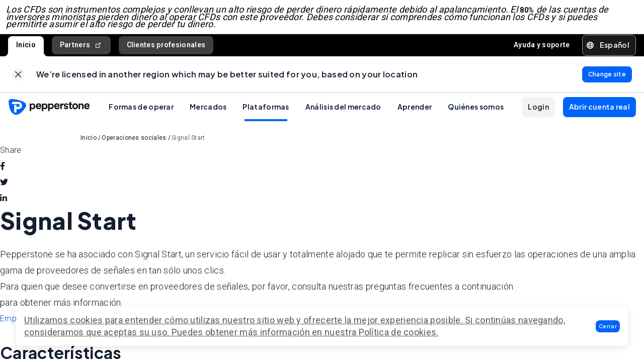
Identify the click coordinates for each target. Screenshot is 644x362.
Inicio (26, 49)
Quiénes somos (476, 115)
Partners (81, 49)
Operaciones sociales (134, 146)
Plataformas (266, 115)
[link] (18, 80)
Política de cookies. (399, 332)
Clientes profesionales (166, 49)
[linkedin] (4, 207)
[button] (608, 326)
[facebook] (3, 174)
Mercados (208, 115)
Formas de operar (141, 115)
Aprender (415, 115)
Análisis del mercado (343, 115)
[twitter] (4, 191)
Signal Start (188, 146)
